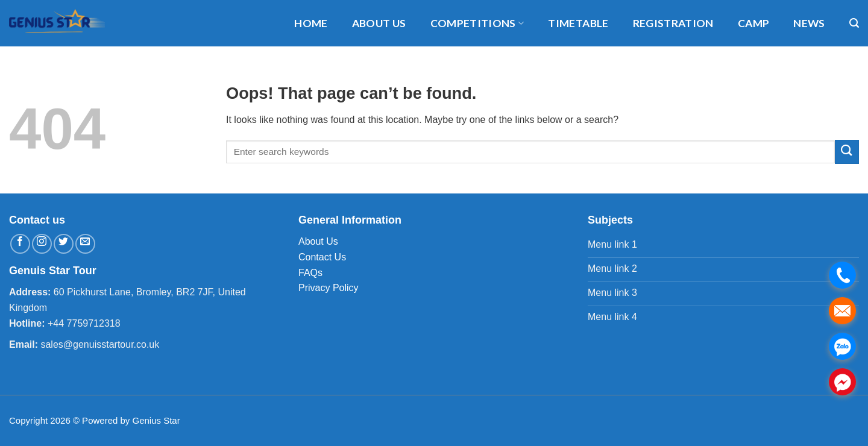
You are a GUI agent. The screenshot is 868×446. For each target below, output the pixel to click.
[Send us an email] (85, 244)
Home (311, 23)
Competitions (477, 23)
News (809, 23)
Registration (673, 23)
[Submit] (847, 152)
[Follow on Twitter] (64, 244)
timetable (578, 23)
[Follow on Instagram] (42, 244)
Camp (753, 23)
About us (379, 23)
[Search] (854, 23)
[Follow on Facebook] (20, 244)
